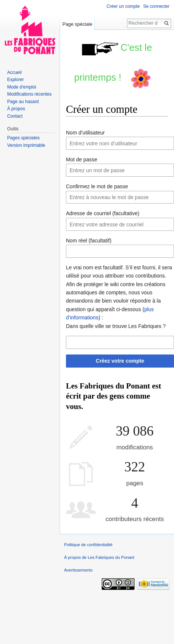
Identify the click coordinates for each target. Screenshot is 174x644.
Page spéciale (77, 24)
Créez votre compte (120, 361)
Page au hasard (23, 102)
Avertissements (78, 570)
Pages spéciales (23, 138)
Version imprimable (26, 145)
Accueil (14, 72)
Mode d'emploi (22, 87)
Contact (15, 116)
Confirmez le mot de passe (97, 186)
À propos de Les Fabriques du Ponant (99, 557)
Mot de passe (82, 160)
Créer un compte (123, 6)
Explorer (15, 80)
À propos (16, 109)
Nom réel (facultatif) (89, 241)
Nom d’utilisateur (85, 133)
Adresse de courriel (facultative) (103, 213)
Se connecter (156, 6)
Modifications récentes (29, 94)
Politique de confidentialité (88, 545)
